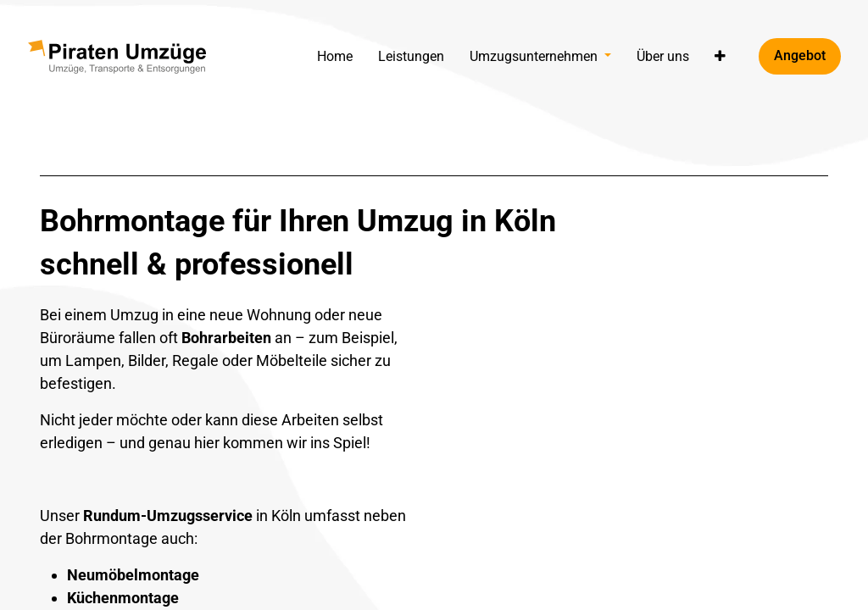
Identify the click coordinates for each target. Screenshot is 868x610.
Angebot (800, 55)
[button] (720, 56)
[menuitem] (335, 56)
